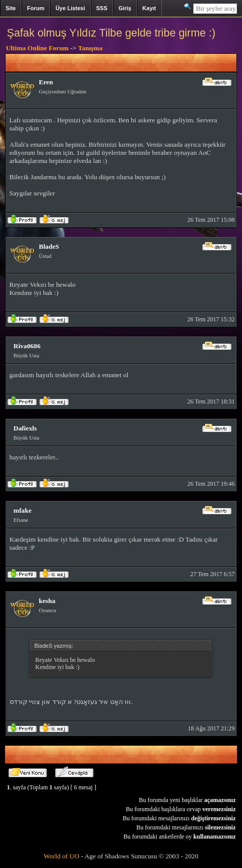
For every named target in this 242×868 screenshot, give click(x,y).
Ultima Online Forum (38, 48)
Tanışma (90, 48)
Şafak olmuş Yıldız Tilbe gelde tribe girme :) (111, 33)
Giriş (125, 8)
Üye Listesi (70, 8)
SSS (102, 8)
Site (11, 8)
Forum (36, 8)
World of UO (61, 856)
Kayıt (149, 8)
